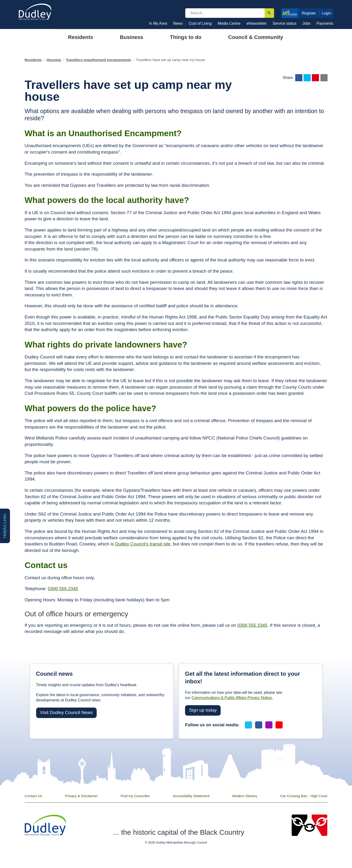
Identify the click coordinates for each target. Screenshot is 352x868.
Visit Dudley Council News (66, 712)
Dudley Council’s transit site (143, 544)
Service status (285, 23)
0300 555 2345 (63, 589)
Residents (33, 60)
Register (309, 13)
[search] (225, 13)
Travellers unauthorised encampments (98, 60)
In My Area (158, 23)
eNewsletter (257, 23)
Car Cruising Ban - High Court (304, 796)
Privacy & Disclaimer (81, 796)
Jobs (306, 23)
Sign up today (203, 710)
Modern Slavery (245, 796)
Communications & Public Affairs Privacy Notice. (232, 698)
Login (327, 13)
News (178, 23)
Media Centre (229, 23)
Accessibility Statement (191, 796)
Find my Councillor (135, 796)
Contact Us (33, 796)
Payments (325, 23)
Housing (54, 60)
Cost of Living (200, 23)
